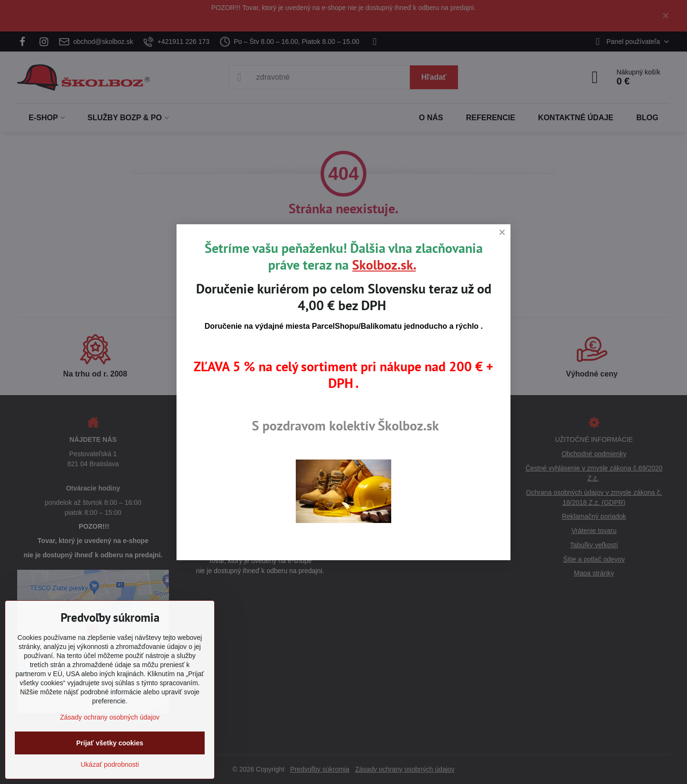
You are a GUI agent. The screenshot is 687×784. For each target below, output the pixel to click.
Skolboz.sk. (384, 265)
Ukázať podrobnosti (110, 764)
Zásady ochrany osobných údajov (110, 717)
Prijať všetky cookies (110, 743)
